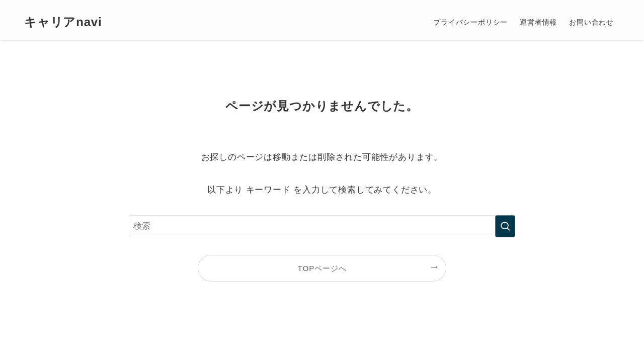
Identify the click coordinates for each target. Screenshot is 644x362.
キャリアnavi (63, 22)
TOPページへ (322, 268)
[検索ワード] (322, 226)
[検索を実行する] (505, 226)
